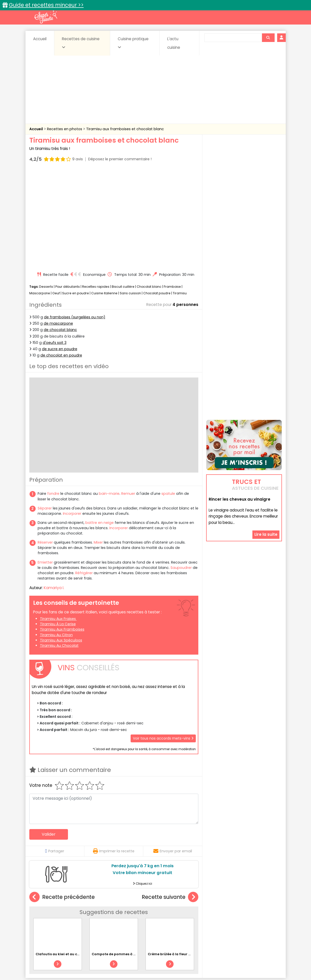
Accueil (40, 39)
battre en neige (100, 427)
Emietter (45, 466)
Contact (90, 960)
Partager (55, 755)
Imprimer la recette (114, 755)
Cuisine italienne (104, 197)
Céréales (143, 911)
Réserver (45, 446)
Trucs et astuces (226, 900)
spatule (168, 397)
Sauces (127, 921)
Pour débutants (68, 191)
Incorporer (72, 417)
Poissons (86, 921)
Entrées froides (144, 916)
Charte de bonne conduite (234, 960)
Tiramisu (180, 197)
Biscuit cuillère (123, 191)
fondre (53, 397)
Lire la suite (266, 502)
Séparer (45, 412)
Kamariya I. (54, 492)
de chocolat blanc (60, 234)
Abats (43, 911)
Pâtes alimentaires (55, 921)
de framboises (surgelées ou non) (75, 221)
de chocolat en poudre (61, 259)
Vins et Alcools (236, 921)
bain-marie (109, 397)
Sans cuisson (130, 197)
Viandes (209, 921)
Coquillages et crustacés (231, 911)
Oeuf (56, 197)
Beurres (97, 911)
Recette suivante (170, 801)
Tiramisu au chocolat (59, 549)
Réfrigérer (84, 477)
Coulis (265, 911)
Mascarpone (40, 197)
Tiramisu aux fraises (58, 523)
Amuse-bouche (69, 911)
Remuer (128, 397)
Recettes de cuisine (81, 43)
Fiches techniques (182, 900)
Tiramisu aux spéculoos (61, 544)
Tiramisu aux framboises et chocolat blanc (125, 129)
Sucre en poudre (76, 197)
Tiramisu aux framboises (62, 533)
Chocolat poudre (157, 197)
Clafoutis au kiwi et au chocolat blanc (68, 858)
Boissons (119, 911)
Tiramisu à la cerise (58, 528)
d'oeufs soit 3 (55, 247)
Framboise (172, 191)
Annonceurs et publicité (55, 960)
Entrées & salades (73, 916)
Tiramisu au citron (56, 539)
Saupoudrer (181, 472)
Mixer (98, 446)
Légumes (217, 916)
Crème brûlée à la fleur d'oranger (177, 858)
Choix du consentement (214, 965)
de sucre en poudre (60, 253)
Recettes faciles (87, 900)
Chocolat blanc (149, 191)
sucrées (187, 921)
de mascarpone (58, 227)
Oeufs (238, 916)
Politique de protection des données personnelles (145, 965)
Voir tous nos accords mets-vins (163, 642)
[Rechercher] (268, 38)
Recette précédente (62, 801)
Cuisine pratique (133, 43)
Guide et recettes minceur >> (46, 5)
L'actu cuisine (174, 43)
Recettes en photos (65, 129)
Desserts (46, 191)
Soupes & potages (157, 921)
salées (107, 921)
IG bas (195, 916)
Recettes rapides (96, 191)
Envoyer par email (173, 755)
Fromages (173, 916)
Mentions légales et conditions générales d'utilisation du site (154, 960)
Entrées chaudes (110, 916)
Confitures (167, 911)
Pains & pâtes (262, 916)
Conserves (193, 911)
